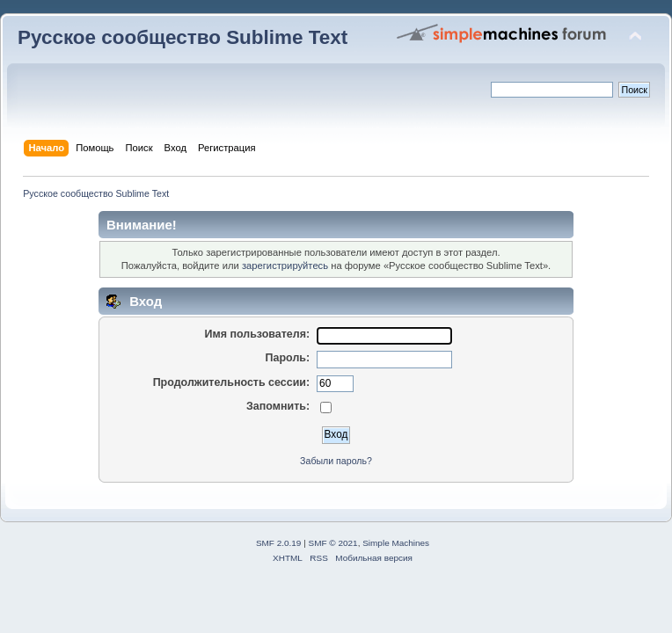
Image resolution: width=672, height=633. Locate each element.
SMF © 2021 (333, 543)
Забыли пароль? (336, 461)
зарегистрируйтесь (285, 266)
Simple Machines (396, 543)
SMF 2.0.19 (279, 543)
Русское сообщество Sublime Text (183, 37)
